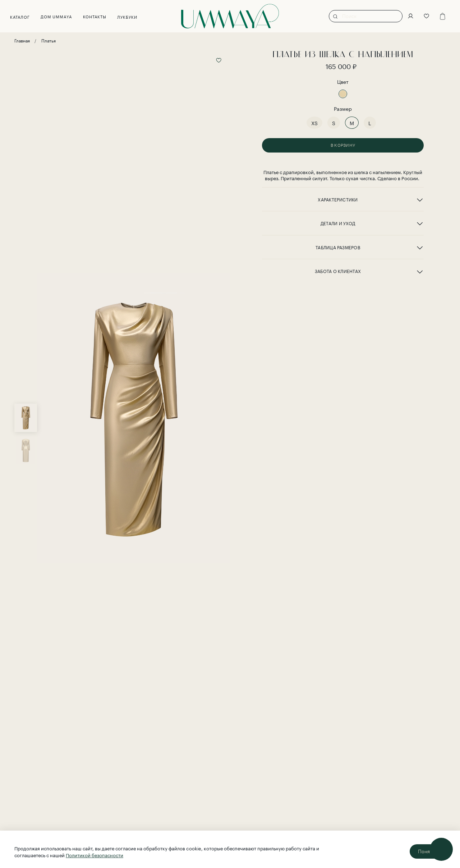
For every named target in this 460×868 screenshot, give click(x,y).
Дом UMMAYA (61, 16)
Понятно (428, 851)
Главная (22, 40)
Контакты (99, 16)
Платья (49, 40)
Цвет (343, 81)
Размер (343, 108)
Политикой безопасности (95, 855)
